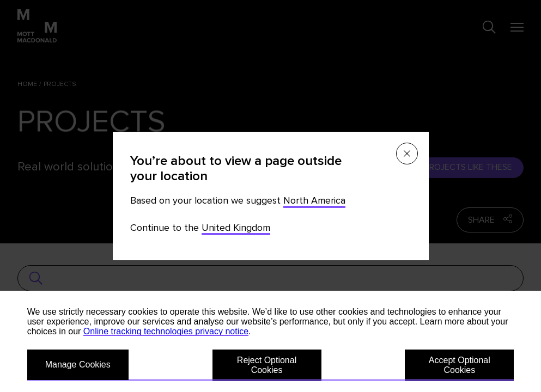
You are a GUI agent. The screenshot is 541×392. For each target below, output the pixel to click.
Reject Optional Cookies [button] (267, 365)
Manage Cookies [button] (78, 365)
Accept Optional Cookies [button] (460, 365)
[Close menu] (407, 154)
